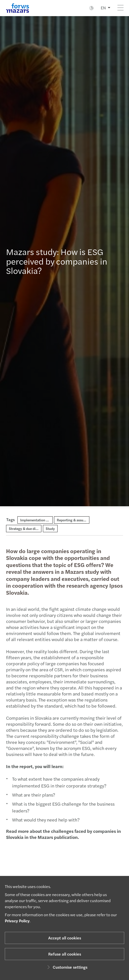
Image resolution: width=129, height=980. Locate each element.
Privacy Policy (17, 921)
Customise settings (67, 967)
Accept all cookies (65, 938)
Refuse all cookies (65, 954)
